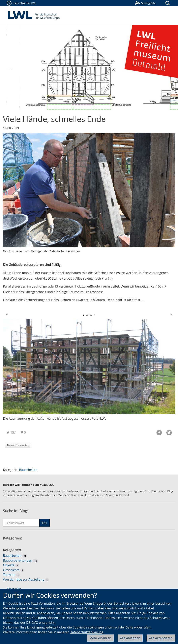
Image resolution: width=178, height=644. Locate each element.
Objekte (9, 565)
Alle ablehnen (130, 638)
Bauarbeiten (28, 470)
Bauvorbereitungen (18, 560)
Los (44, 523)
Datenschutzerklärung (86, 632)
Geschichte (11, 570)
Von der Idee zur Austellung (24, 579)
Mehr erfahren (100, 638)
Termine (9, 575)
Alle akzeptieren (161, 638)
